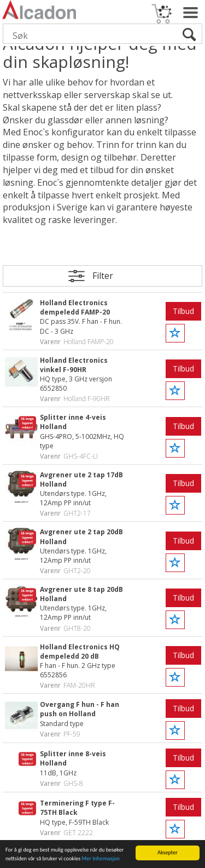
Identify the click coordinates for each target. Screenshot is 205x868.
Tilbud (183, 311)
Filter (103, 276)
